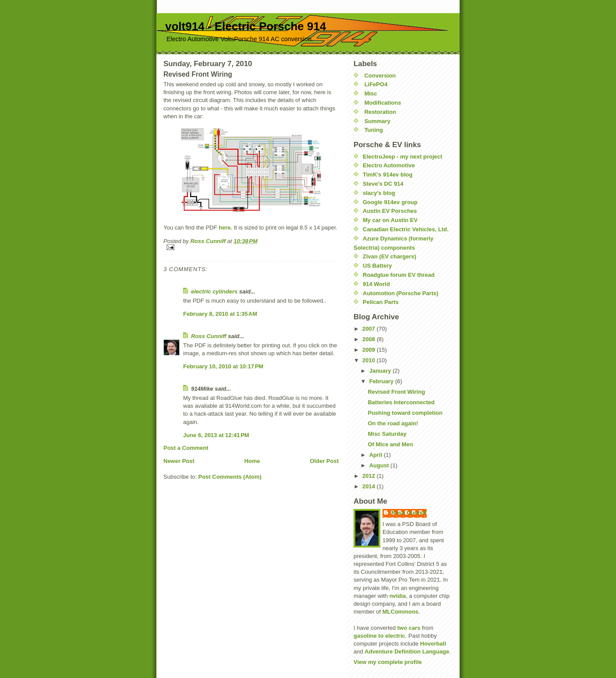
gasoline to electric (379, 636)
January (381, 371)
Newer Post (179, 461)
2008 (370, 339)
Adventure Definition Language (407, 652)
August (380, 465)
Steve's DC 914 (383, 184)
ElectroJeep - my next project (402, 157)
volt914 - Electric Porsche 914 (246, 26)
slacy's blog (379, 193)
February (382, 381)
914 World (376, 284)
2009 (370, 350)
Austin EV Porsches (390, 211)
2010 (370, 360)
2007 (370, 329)
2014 (370, 486)
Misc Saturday (387, 434)
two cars (409, 628)
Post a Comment (186, 448)
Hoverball (433, 644)
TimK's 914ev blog (388, 175)
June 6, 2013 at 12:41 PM (216, 435)
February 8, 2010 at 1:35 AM (220, 314)
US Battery (377, 266)
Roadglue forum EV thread (399, 275)
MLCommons (400, 612)
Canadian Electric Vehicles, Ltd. (406, 229)
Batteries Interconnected (401, 402)
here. (225, 228)
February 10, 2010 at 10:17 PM (223, 366)
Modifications (383, 103)
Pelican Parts (381, 302)
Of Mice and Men (390, 444)
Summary (377, 121)
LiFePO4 (376, 84)
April (377, 455)
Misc (371, 94)
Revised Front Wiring (396, 392)
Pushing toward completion (405, 413)
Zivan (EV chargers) (389, 256)
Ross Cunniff (209, 336)
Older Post (324, 461)
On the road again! (393, 423)
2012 (370, 476)
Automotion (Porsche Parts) (401, 293)
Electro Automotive (389, 165)
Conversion (380, 76)
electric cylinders (214, 291)
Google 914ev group (390, 202)
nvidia (398, 596)
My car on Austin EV (390, 220)
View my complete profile (388, 662)
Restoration (380, 112)
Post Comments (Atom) (230, 477)
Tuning (374, 130)
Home (252, 461)
